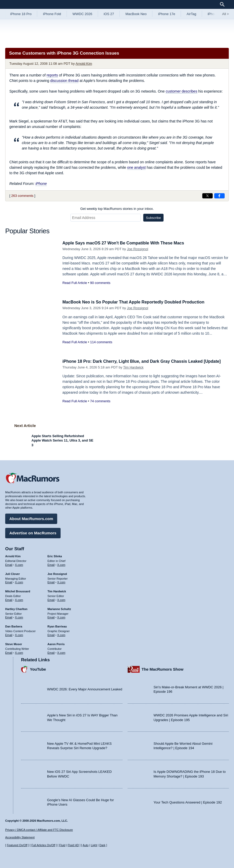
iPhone (41, 184)
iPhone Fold (52, 14)
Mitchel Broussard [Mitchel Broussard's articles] (18, 591)
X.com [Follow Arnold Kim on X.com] (19, 564)
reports (52, 75)
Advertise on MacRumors (33, 532)
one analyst (136, 167)
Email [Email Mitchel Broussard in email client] (9, 599)
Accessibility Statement (20, 837)
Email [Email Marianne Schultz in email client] (51, 617)
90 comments (100, 283)
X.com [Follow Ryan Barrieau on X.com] (61, 634)
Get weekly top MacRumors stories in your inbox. (117, 209)
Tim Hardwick (133, 373)
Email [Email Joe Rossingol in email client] (51, 581)
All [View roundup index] (225, 14)
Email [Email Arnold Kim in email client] (9, 564)
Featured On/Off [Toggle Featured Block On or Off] (17, 845)
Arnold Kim (84, 64)
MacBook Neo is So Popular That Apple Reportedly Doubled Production (138, 302)
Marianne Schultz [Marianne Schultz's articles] (59, 608)
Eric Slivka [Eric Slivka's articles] (55, 555)
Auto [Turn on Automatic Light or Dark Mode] (86, 845)
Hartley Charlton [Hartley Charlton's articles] (16, 608)
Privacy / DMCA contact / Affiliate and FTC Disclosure (39, 830)
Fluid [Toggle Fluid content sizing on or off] (62, 845)
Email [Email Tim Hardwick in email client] (51, 599)
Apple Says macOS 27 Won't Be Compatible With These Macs (127, 243)
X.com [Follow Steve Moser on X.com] (19, 652)
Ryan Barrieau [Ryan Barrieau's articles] (57, 626)
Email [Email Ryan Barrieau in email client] (51, 634)
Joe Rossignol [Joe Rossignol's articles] (57, 573)
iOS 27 (109, 14)
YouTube (38, 668)
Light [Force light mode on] (94, 845)
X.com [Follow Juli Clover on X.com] (19, 581)
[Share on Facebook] (219, 196)
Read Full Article (75, 283)
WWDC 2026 (82, 14)
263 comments (22, 196)
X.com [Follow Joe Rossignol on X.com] (61, 581)
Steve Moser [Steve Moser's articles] (14, 643)
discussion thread (64, 81)
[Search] (224, 4)
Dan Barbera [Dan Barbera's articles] (14, 626)
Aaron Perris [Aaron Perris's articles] (56, 643)
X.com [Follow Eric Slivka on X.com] (61, 564)
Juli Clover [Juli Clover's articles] (12, 573)
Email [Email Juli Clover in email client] (9, 581)
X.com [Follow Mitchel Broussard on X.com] (19, 599)
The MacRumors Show (163, 668)
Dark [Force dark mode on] (102, 845)
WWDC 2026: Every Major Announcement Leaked (85, 688)
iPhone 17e (167, 14)
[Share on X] (207, 196)
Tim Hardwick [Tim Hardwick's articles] (57, 591)
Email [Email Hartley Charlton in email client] (9, 617)
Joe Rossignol (138, 249)
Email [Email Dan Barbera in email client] (9, 634)
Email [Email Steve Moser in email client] (9, 652)
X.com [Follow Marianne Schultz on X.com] (61, 617)
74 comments (100, 407)
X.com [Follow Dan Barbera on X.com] (19, 634)
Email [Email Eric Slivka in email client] (51, 564)
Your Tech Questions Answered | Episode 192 (188, 801)
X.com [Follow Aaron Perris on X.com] (61, 652)
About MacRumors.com (31, 518)
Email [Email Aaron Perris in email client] (51, 652)
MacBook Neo (136, 14)
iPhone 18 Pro (21, 14)
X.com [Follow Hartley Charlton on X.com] (19, 617)
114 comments (101, 342)
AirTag (191, 14)
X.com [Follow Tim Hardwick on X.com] (61, 599)
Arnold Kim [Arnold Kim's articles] (13, 555)
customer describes (181, 91)
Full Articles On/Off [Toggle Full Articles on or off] (43, 845)
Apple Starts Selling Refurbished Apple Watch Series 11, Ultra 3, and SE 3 (62, 441)
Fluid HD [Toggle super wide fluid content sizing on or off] (73, 845)
